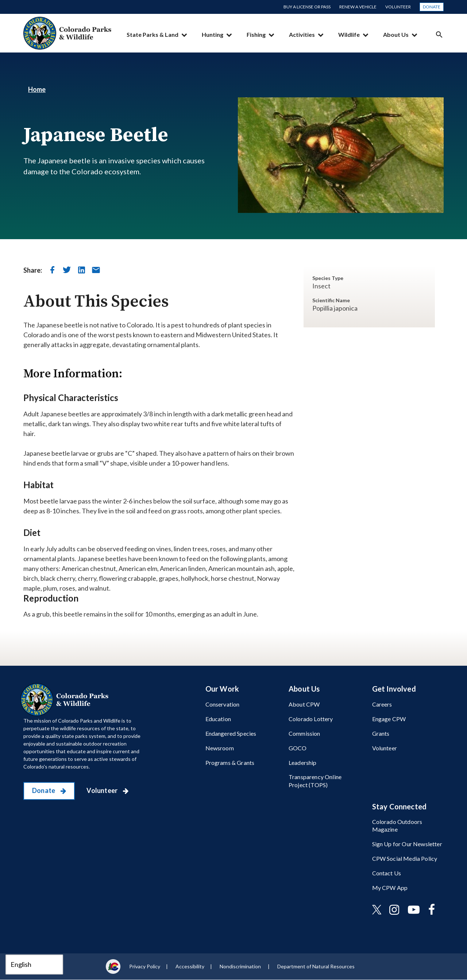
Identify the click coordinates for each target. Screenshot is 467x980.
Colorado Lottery (311, 719)
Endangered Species (231, 733)
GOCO (298, 748)
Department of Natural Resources (316, 966)
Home (37, 89)
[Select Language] (34, 965)
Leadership (303, 763)
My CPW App (390, 888)
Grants (381, 733)
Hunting (213, 34)
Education (218, 719)
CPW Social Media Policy (405, 858)
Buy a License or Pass (307, 7)
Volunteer (398, 7)
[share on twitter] (67, 270)
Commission (304, 733)
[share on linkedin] (81, 270)
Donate (432, 7)
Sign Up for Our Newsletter (407, 844)
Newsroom (220, 748)
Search (439, 34)
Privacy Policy (145, 966)
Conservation (223, 704)
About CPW (304, 704)
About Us (396, 34)
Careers (382, 704)
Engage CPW (389, 719)
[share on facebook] (52, 270)
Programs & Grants (230, 763)
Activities (302, 34)
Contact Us (387, 873)
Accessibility (190, 966)
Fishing (256, 34)
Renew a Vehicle (358, 7)
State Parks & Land (153, 34)
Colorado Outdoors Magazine (397, 825)
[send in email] (96, 270)
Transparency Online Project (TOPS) (315, 781)
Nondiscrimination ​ (241, 966)
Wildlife (349, 34)
